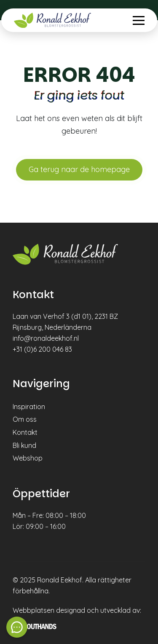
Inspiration (29, 407)
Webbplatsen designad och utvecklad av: (77, 610)
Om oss (25, 419)
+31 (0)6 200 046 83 (42, 349)
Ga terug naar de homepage (79, 169)
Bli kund (24, 445)
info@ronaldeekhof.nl (46, 338)
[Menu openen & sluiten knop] (139, 20)
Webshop (28, 458)
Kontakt (25, 432)
